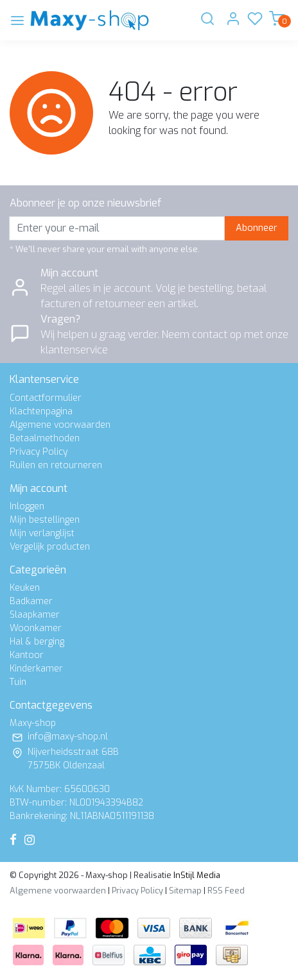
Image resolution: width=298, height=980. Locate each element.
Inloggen (27, 506)
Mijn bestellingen (45, 520)
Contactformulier (46, 398)
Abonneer (257, 228)
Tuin (18, 682)
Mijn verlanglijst (42, 533)
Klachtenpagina (41, 411)
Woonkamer (36, 628)
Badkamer (31, 601)
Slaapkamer (35, 615)
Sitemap (185, 891)
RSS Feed (226, 891)
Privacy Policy (39, 452)
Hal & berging (37, 642)
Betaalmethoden (45, 438)
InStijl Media (196, 875)
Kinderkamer (36, 669)
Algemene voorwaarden (60, 425)
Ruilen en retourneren (56, 465)
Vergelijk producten (50, 547)
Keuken (25, 588)
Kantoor (27, 655)
